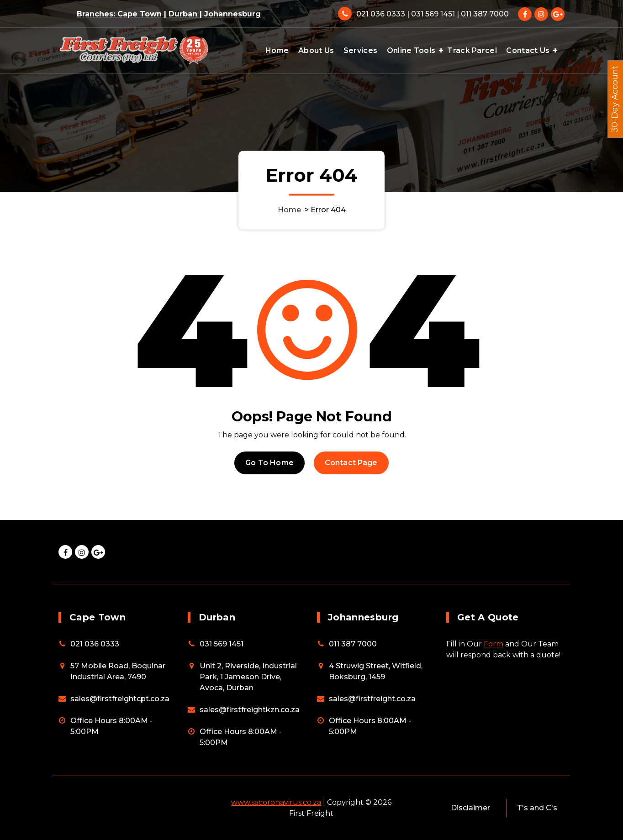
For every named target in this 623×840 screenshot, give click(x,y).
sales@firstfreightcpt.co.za (120, 699)
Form (494, 644)
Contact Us (528, 50)
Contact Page (351, 463)
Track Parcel (472, 50)
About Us (316, 50)
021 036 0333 (95, 644)
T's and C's (537, 808)
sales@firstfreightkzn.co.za (250, 710)
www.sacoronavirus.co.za (276, 802)
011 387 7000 (353, 644)
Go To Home (269, 463)
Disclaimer (470, 808)
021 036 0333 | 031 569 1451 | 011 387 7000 (433, 14)
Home (277, 50)
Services (360, 50)
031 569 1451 (222, 644)
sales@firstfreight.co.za (372, 699)
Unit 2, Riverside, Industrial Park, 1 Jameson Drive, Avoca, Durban (248, 677)
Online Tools (411, 50)
